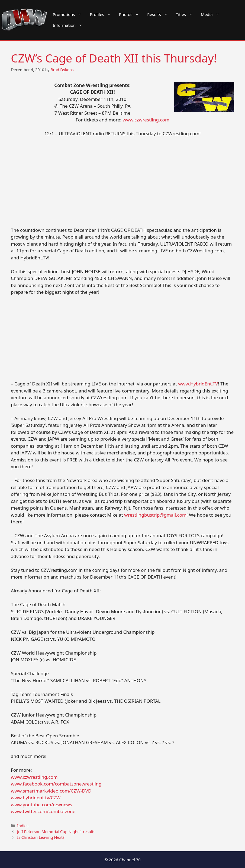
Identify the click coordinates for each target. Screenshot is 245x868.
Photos (131, 14)
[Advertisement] (122, 182)
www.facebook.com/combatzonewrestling (56, 784)
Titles (186, 14)
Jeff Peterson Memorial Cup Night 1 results (56, 832)
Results (159, 14)
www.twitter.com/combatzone (43, 811)
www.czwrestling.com (146, 120)
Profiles (102, 14)
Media (212, 14)
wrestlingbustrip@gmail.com (155, 515)
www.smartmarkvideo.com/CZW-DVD (51, 791)
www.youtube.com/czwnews (41, 805)
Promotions (69, 14)
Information (70, 25)
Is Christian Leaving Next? (41, 837)
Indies (23, 826)
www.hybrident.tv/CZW (36, 798)
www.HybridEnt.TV (198, 384)
